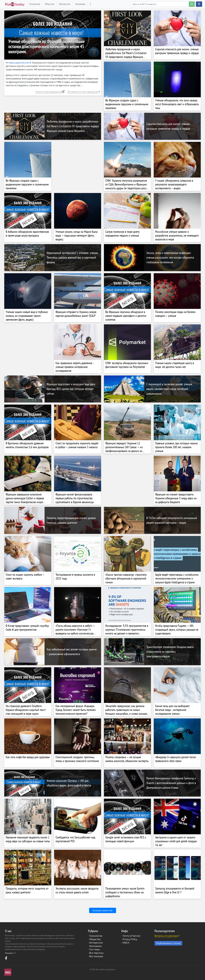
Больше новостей (103, 910)
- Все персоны (96, 953)
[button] (199, 4)
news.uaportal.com (17, 63)
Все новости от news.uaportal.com (83, 92)
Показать (10, 953)
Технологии (35, 4)
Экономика (80, 4)
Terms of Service (131, 936)
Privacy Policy (130, 939)
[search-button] (192, 4)
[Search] (163, 4)
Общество (50, 4)
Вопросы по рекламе (166, 936)
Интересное (65, 4)
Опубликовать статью (168, 943)
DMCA (126, 943)
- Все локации (96, 956)
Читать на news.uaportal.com (49, 92)
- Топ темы (94, 949)
